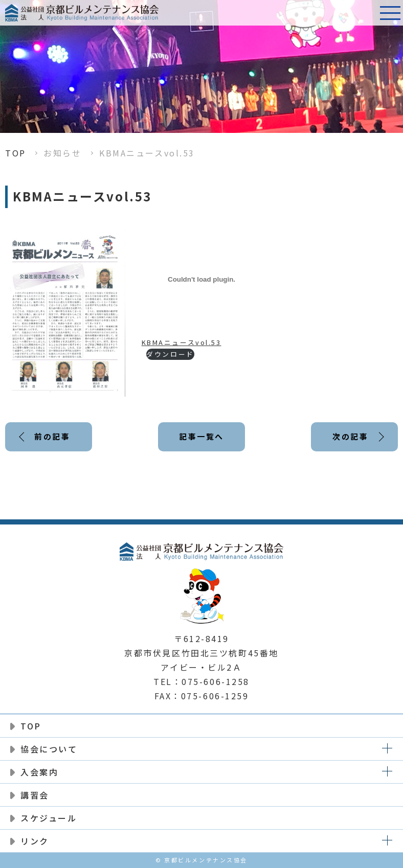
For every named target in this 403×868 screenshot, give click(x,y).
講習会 (35, 795)
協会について (49, 749)
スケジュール (49, 818)
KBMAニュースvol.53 (182, 342)
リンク (35, 841)
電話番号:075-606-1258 (365, 13)
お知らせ (62, 153)
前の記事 (52, 436)
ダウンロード (170, 354)
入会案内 (39, 772)
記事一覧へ (201, 436)
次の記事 (350, 436)
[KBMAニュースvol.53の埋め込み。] (202, 280)
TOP (16, 153)
